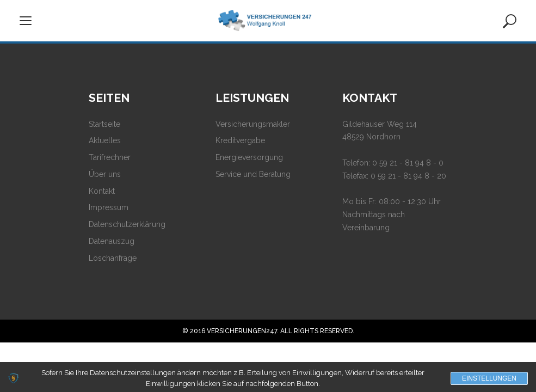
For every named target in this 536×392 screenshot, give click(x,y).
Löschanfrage (113, 258)
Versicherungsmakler (253, 124)
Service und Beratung (253, 174)
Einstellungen (489, 378)
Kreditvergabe (240, 140)
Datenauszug (112, 241)
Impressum (109, 207)
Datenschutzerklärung (127, 224)
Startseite (104, 124)
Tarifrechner (110, 157)
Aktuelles (105, 140)
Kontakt (102, 191)
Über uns (105, 174)
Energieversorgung (249, 157)
